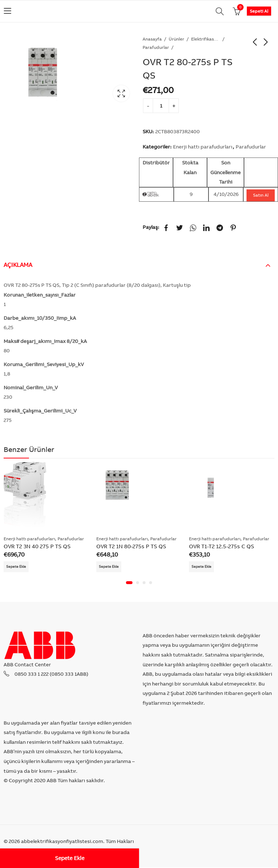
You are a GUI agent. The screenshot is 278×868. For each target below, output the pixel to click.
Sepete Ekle (70, 858)
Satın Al (261, 195)
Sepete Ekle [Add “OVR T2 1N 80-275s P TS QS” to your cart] (111, 567)
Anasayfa (152, 39)
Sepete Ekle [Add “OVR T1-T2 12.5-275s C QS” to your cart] (203, 567)
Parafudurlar (156, 47)
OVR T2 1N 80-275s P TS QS (131, 546)
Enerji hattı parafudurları (203, 147)
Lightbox (121, 93)
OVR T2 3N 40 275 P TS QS (37, 546)
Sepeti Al (259, 11)
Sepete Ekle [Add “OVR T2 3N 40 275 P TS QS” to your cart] (18, 567)
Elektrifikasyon (206, 39)
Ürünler (176, 39)
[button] (129, 583)
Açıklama (18, 265)
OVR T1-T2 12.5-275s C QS (222, 546)
